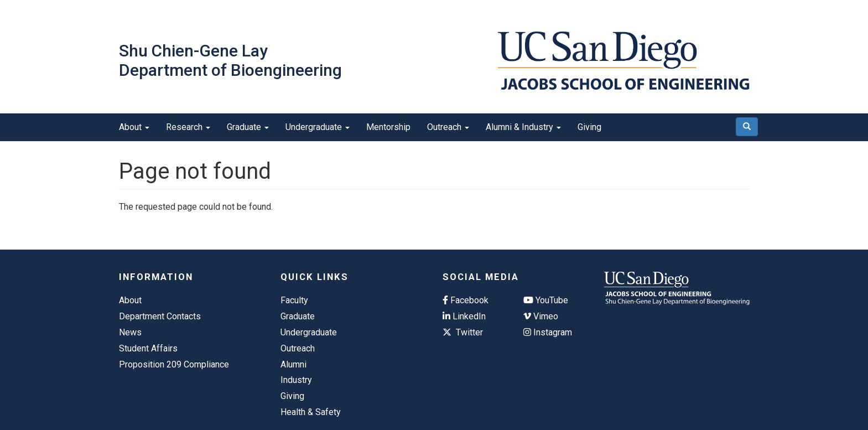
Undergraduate (318, 127)
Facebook (466, 300)
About (134, 127)
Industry (296, 380)
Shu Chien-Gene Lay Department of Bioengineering (230, 60)
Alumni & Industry (523, 127)
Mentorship (388, 127)
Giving (589, 127)
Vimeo (541, 316)
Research (188, 127)
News (130, 332)
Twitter (463, 332)
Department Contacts (160, 316)
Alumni (293, 364)
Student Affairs (148, 348)
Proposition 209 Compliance (174, 364)
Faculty (294, 300)
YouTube (546, 300)
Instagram (548, 332)
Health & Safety (311, 412)
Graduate (248, 127)
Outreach (448, 127)
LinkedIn (464, 316)
